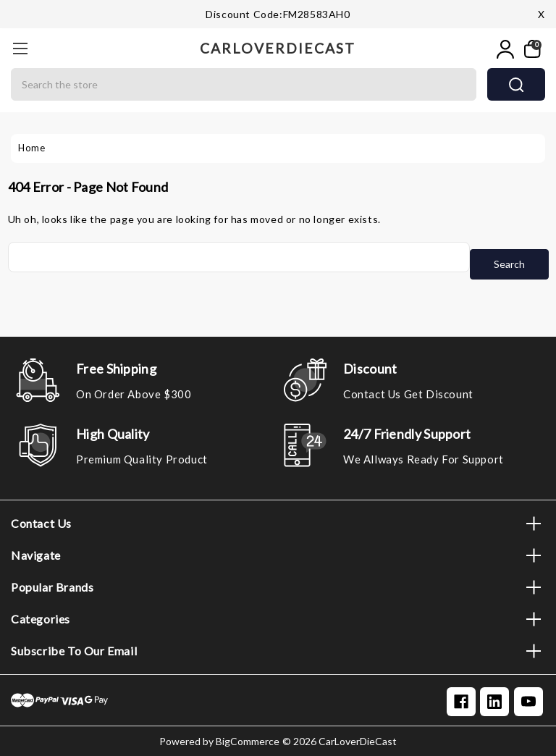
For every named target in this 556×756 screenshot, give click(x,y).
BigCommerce (248, 741)
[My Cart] (531, 49)
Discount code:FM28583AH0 (278, 14)
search (516, 85)
